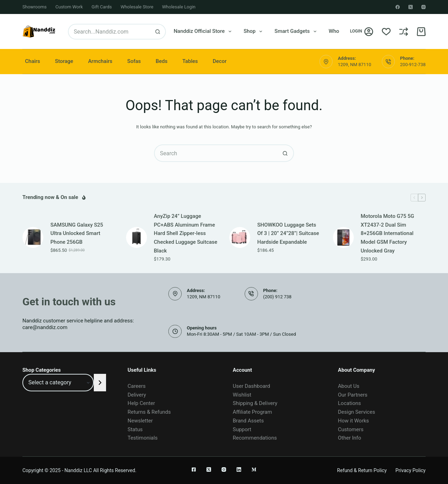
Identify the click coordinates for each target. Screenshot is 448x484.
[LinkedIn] (239, 469)
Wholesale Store (137, 7)
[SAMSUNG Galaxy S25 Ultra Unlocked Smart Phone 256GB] (33, 237)
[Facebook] (398, 7)
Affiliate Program (252, 412)
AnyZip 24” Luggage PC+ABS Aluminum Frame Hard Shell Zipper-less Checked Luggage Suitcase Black (186, 233)
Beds (162, 61)
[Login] (362, 32)
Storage (64, 61)
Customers (351, 429)
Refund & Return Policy (362, 470)
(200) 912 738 (277, 297)
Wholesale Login (179, 7)
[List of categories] (58, 383)
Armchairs (100, 61)
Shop (254, 31)
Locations (350, 403)
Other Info (350, 438)
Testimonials (143, 438)
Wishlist (242, 395)
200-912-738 (413, 65)
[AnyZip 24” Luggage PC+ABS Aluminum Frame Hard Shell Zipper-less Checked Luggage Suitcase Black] (136, 237)
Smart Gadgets (297, 31)
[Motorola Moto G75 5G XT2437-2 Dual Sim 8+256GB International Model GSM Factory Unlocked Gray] (343, 237)
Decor (220, 61)
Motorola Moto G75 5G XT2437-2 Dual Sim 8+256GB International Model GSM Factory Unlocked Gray (388, 233)
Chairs (33, 61)
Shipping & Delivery (255, 403)
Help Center (141, 403)
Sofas (134, 61)
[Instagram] (423, 7)
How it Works (354, 421)
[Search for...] (109, 32)
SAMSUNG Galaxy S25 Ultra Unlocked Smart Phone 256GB (77, 234)
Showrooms (34, 7)
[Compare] (404, 32)
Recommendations (255, 438)
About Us (349, 386)
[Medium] (254, 469)
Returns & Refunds (149, 412)
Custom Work (69, 7)
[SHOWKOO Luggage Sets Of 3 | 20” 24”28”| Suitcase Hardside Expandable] (240, 237)
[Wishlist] (386, 32)
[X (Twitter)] (411, 7)
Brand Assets (248, 421)
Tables (190, 61)
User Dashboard (251, 386)
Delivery (137, 395)
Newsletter (140, 421)
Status (135, 429)
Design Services (357, 412)
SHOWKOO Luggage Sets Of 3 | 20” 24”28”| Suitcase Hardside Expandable (288, 234)
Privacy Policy (411, 470)
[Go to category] (100, 383)
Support (242, 429)
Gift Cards (102, 7)
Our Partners (353, 395)
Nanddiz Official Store (204, 31)
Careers (137, 386)
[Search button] (158, 32)
